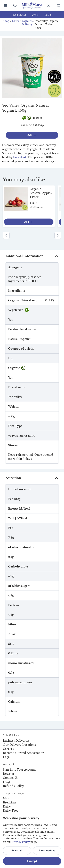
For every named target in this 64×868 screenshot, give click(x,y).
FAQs (7, 782)
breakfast (20, 157)
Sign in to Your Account (19, 770)
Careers (8, 749)
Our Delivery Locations (19, 745)
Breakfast (9, 802)
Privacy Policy (21, 842)
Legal (7, 757)
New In (48, 14)
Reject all (17, 850)
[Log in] (49, 6)
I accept (32, 861)
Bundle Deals (19, 14)
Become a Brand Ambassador (23, 753)
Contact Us (10, 778)
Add (32, 135)
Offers (35, 14)
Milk (6, 798)
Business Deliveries (16, 741)
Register (9, 774)
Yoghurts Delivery (27, 23)
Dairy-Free (11, 811)
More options (47, 850)
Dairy (16, 21)
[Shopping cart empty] (58, 6)
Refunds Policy (13, 786)
